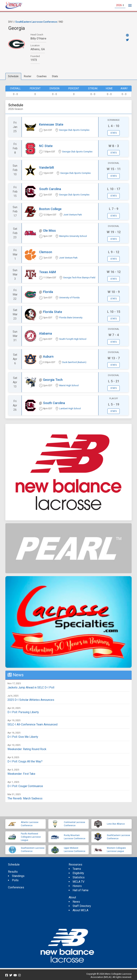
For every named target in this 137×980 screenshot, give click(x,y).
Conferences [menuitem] (16, 887)
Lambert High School (70, 408)
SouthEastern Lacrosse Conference (36, 22)
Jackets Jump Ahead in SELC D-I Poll (31, 687)
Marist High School (69, 385)
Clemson (46, 252)
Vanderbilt (47, 167)
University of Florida (69, 298)
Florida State (53, 312)
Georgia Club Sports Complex (74, 130)
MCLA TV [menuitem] (78, 882)
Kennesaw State (51, 124)
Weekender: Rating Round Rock (27, 749)
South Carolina (50, 189)
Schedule (13, 76)
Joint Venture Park (73, 215)
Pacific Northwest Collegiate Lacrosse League (31, 837)
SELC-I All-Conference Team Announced (32, 724)
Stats (55, 76)
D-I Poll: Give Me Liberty (23, 737)
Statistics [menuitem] (79, 877)
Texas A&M (48, 272)
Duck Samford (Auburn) (74, 362)
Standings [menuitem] (18, 876)
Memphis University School (73, 236)
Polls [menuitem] (15, 880)
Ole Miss (49, 231)
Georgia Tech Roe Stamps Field (79, 278)
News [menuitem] (76, 902)
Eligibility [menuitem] (78, 873)
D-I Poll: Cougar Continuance (25, 786)
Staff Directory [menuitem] (82, 906)
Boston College (50, 209)
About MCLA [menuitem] (80, 910)
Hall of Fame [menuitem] (81, 890)
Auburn (48, 356)
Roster (28, 76)
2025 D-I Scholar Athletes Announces (31, 700)
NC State (46, 146)
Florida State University (71, 318)
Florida (48, 292)
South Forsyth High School (73, 339)
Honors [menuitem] (77, 886)
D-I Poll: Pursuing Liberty (23, 712)
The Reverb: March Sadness (25, 798)
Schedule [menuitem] (14, 865)
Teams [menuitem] (77, 869)
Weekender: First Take (21, 774)
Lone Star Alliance (116, 824)
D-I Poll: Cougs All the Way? (25, 761)
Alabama (45, 333)
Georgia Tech (53, 380)
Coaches (42, 76)
